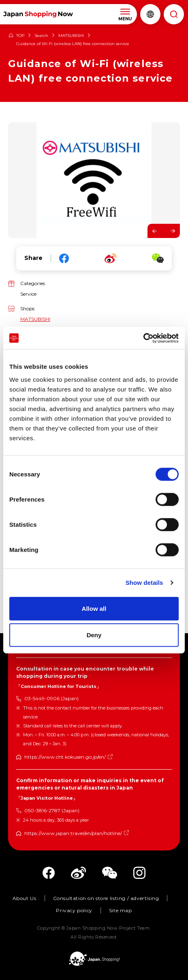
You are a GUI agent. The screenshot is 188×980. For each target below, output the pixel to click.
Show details (144, 583)
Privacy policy (74, 910)
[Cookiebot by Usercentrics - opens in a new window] (143, 338)
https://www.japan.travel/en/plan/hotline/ (73, 833)
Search (41, 36)
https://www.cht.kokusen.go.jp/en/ (65, 757)
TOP (20, 36)
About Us (25, 898)
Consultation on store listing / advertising (106, 898)
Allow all (94, 608)
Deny (94, 635)
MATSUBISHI (71, 36)
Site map (121, 910)
